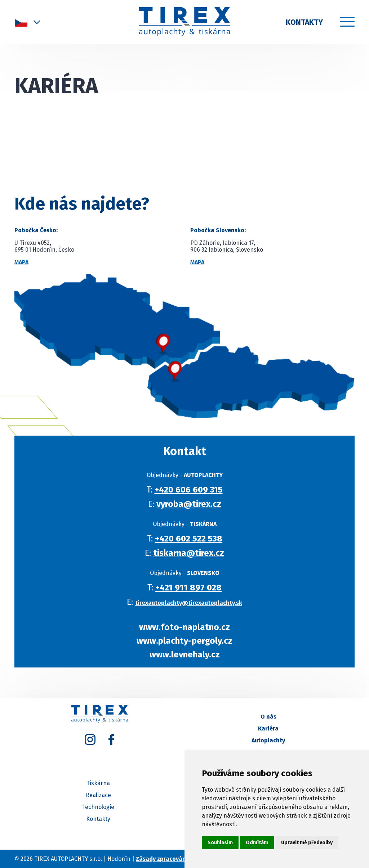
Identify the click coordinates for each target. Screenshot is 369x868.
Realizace (98, 795)
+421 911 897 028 (191, 588)
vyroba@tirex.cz (191, 504)
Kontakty (304, 22)
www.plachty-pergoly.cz (187, 641)
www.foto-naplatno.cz (187, 627)
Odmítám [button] (257, 843)
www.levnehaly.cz (187, 655)
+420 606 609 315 (191, 490)
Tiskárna (98, 783)
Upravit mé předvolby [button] (307, 843)
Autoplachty (268, 740)
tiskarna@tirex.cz (192, 553)
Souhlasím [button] (220, 843)
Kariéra (268, 728)
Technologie (98, 807)
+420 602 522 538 (191, 539)
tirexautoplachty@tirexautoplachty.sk (192, 603)
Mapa (21, 262)
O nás (268, 717)
